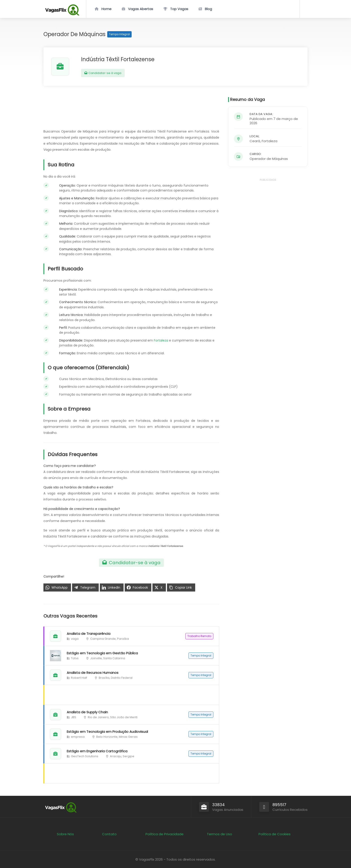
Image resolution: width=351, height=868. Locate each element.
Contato (109, 834)
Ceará (255, 141)
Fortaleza (161, 340)
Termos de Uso (219, 834)
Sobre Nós (65, 834)
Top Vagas (179, 9)
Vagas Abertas (141, 9)
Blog (208, 9)
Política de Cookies (275, 834)
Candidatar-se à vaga (103, 73)
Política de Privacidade (165, 834)
